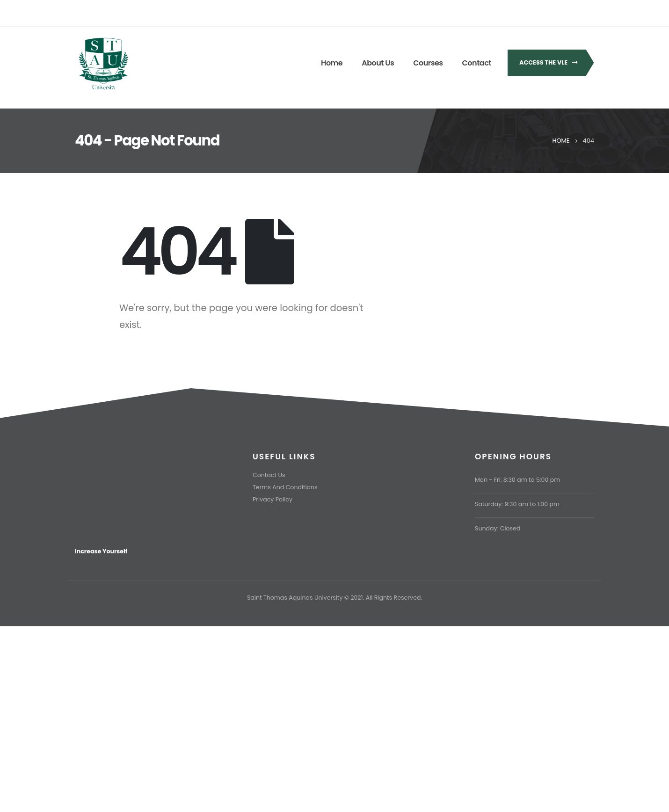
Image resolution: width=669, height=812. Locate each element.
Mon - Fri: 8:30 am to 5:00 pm (517, 480)
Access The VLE (548, 62)
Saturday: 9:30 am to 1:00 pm (517, 504)
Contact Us (269, 475)
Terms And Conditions (285, 487)
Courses (428, 63)
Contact (477, 63)
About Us (378, 63)
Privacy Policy (273, 499)
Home (332, 63)
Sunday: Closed (498, 528)
